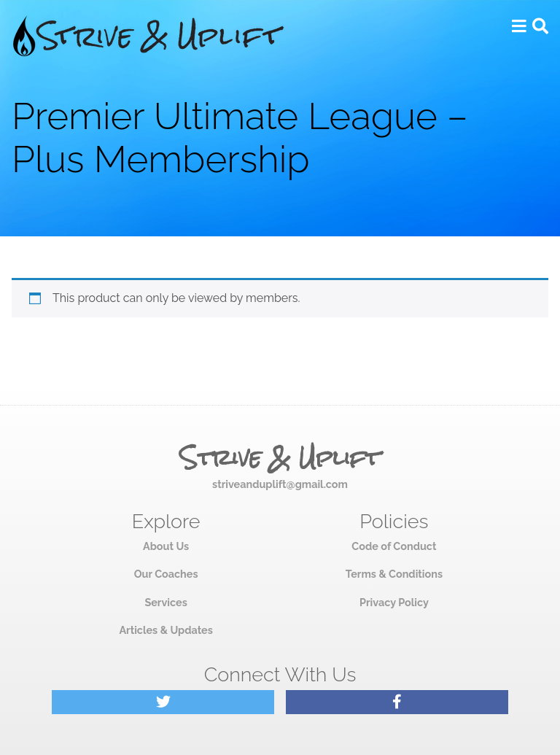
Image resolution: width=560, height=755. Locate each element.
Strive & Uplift (280, 458)
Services (166, 602)
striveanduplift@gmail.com (280, 484)
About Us (166, 546)
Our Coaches (166, 574)
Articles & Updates (166, 630)
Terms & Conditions (394, 574)
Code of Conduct (394, 546)
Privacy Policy (394, 602)
